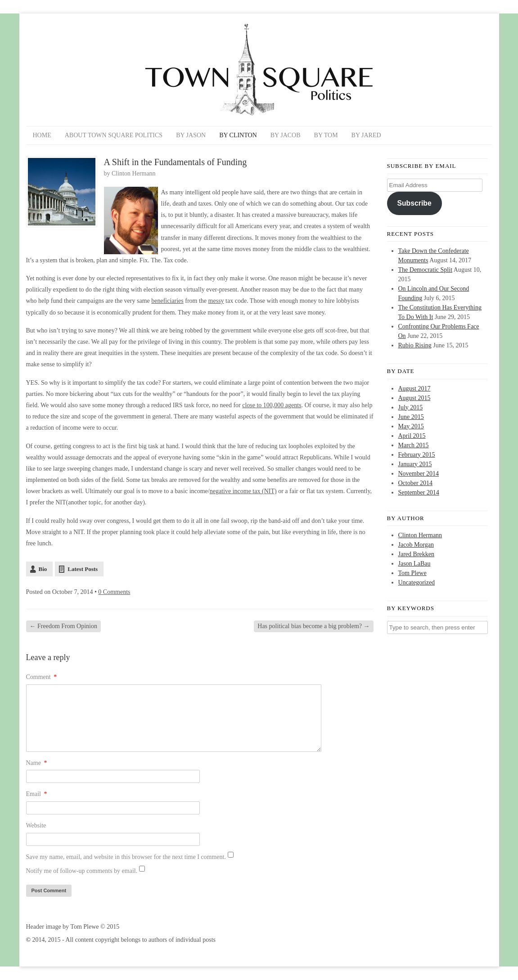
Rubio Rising (415, 345)
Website (36, 825)
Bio (43, 569)
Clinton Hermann (134, 173)
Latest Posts (83, 569)
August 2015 (414, 398)
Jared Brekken (416, 554)
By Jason (191, 135)
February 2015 (417, 455)
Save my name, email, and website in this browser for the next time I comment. (126, 857)
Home (42, 135)
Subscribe (414, 203)
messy (216, 301)
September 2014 (419, 492)
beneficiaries (167, 301)
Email (37, 794)
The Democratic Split (426, 270)
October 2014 (416, 483)
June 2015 (411, 417)
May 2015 (411, 426)
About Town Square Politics (114, 135)
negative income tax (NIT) (243, 491)
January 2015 (415, 464)
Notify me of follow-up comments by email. (82, 871)
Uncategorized (417, 582)
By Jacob (286, 135)
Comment (42, 677)
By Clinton (238, 135)
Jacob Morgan (416, 545)
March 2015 (414, 445)
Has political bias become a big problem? (313, 626)
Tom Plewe (412, 573)
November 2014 (419, 474)
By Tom (326, 135)
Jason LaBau (414, 564)
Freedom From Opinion (64, 626)
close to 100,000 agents (272, 405)
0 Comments (114, 592)
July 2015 (411, 407)
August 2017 (414, 389)
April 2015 (412, 436)
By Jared (366, 135)
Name (37, 763)
